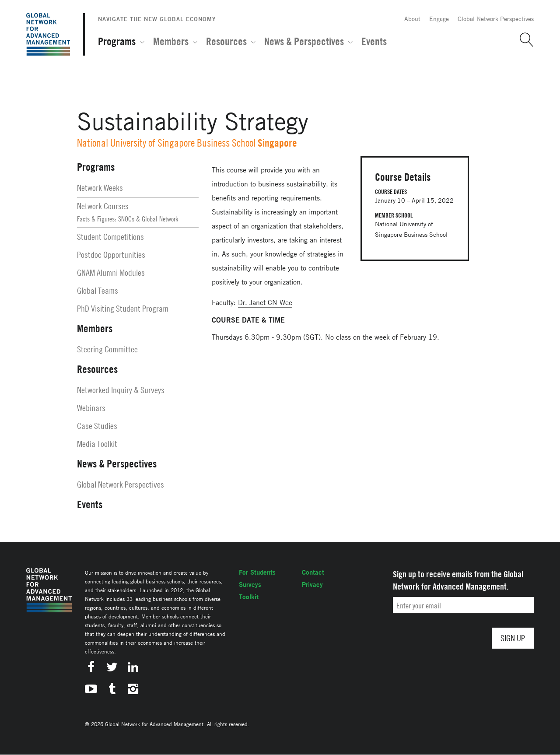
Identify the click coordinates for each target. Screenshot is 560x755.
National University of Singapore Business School (166, 143)
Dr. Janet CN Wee (265, 302)
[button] (523, 40)
